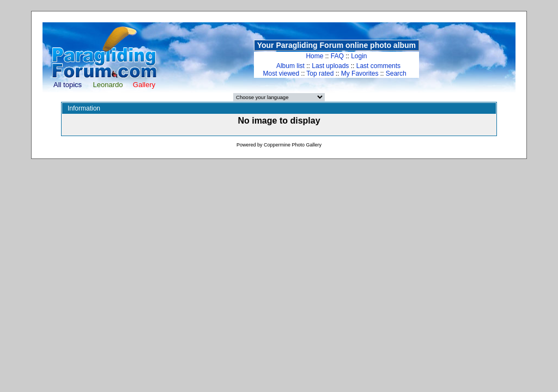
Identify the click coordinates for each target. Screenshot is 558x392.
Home (314, 56)
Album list (290, 66)
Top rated (320, 73)
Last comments (378, 66)
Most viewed (281, 73)
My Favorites (360, 73)
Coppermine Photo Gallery (293, 145)
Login (359, 56)
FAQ (337, 56)
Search (396, 73)
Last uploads (330, 66)
